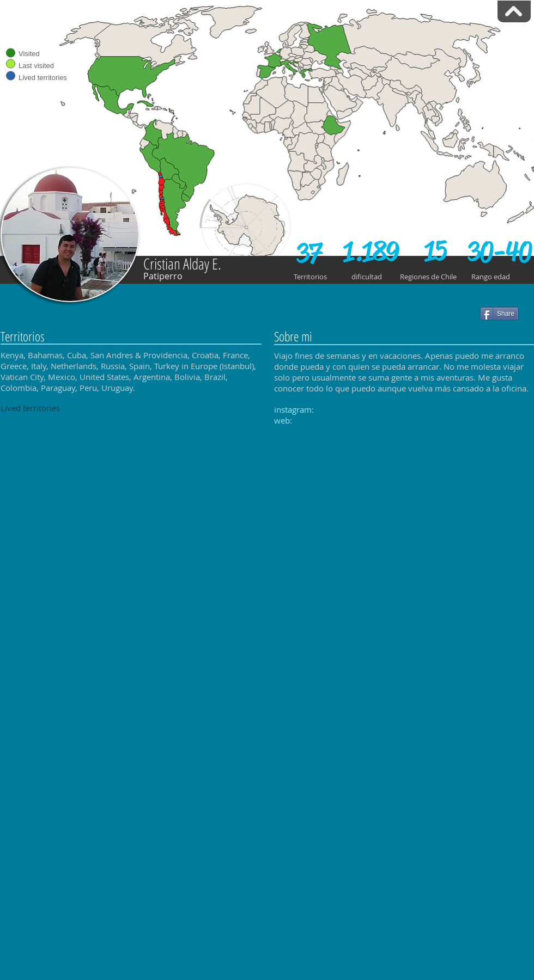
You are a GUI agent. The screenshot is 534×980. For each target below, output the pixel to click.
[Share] (499, 314)
